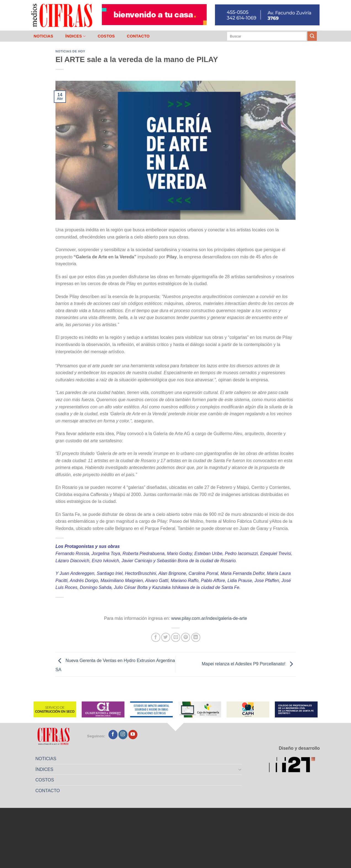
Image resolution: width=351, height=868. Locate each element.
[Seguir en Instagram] (123, 735)
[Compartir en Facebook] (156, 637)
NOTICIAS (43, 36)
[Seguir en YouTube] (133, 735)
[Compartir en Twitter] (166, 637)
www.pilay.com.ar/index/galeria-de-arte (209, 618)
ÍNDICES (75, 36)
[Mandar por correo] (176, 637)
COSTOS (106, 36)
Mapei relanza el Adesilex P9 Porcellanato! (249, 664)
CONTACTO (138, 36)
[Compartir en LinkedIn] (196, 637)
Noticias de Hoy (70, 51)
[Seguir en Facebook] (113, 735)
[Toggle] (240, 769)
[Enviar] (312, 36)
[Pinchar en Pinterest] (186, 637)
